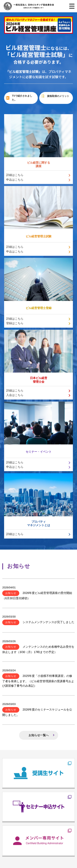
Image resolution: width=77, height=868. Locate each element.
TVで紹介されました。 (19, 98)
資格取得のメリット (55, 96)
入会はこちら (15, 395)
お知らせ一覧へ (39, 735)
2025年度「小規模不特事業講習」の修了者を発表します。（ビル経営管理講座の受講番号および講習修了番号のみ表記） (38, 681)
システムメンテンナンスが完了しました (38, 622)
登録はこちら (15, 323)
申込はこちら (15, 180)
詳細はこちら (15, 175)
